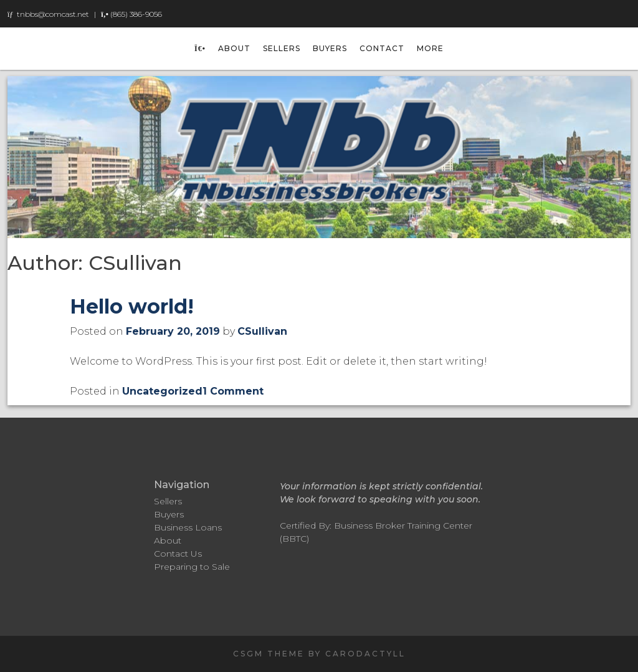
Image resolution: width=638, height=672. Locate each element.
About (234, 48)
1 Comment (233, 391)
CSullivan (262, 331)
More (430, 48)
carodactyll (365, 654)
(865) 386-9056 (136, 14)
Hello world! (132, 306)
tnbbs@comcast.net (53, 14)
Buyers (330, 48)
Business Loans (188, 527)
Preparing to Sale (192, 567)
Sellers (282, 48)
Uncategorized (162, 391)
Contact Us (178, 554)
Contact (382, 48)
